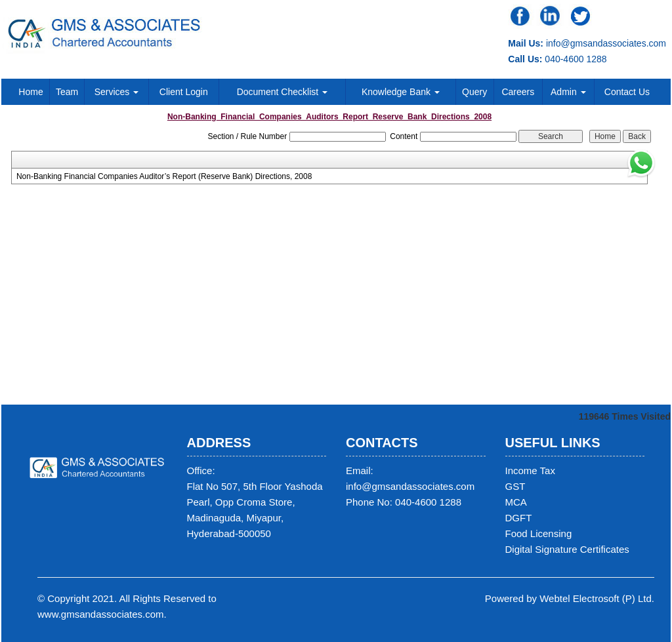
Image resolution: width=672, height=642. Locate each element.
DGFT (519, 518)
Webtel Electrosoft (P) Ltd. (597, 598)
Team (67, 92)
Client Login (184, 92)
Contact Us (627, 92)
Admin (568, 92)
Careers (518, 92)
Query (474, 92)
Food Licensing (539, 533)
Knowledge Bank (401, 92)
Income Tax (530, 471)
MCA (516, 502)
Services (117, 92)
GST (515, 486)
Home (31, 92)
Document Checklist (282, 92)
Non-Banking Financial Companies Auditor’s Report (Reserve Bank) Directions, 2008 (164, 176)
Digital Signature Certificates (567, 549)
